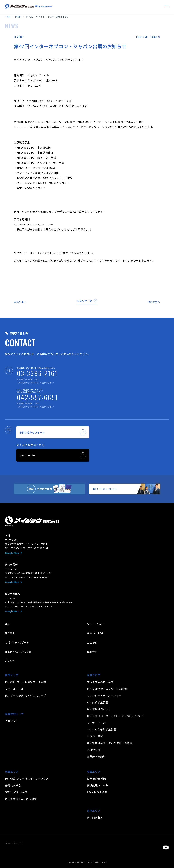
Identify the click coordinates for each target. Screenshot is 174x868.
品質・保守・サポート (17, 642)
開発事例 (10, 633)
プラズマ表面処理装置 (100, 682)
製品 (7, 624)
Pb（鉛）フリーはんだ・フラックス (27, 778)
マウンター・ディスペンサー (104, 696)
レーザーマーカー (98, 723)
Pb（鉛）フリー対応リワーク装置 (25, 682)
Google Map (12, 553)
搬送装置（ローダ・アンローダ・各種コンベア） (116, 716)
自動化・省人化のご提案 (18, 652)
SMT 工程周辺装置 (16, 792)
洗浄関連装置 (95, 817)
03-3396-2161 (37, 373)
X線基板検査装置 (97, 792)
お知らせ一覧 (87, 301)
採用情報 (92, 652)
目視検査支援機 (96, 778)
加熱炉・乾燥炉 (96, 756)
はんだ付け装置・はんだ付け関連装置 (110, 743)
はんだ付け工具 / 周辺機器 (21, 799)
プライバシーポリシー (15, 843)
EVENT (20, 37)
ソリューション (95, 624)
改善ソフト (12, 721)
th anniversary (44, 6)
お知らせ (10, 661)
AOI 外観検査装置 (98, 702)
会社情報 (92, 642)
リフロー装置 (95, 736)
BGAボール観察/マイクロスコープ (25, 696)
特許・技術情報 (95, 633)
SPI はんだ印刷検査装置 (102, 729)
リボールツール (14, 689)
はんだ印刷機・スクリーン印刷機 (107, 689)
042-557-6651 (38, 397)
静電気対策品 (13, 785)
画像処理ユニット (98, 785)
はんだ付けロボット (99, 709)
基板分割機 (94, 750)
